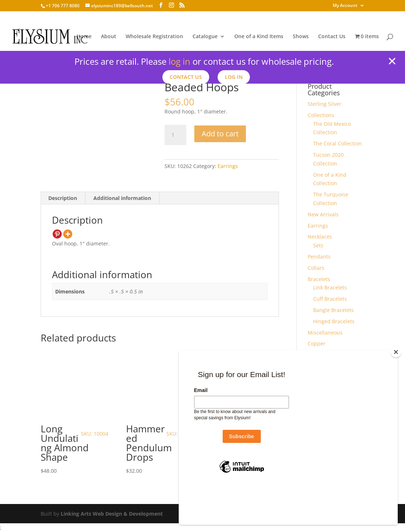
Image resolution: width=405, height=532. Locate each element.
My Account (345, 6)
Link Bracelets (330, 287)
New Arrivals (323, 214)
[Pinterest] (57, 234)
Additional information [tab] (122, 198)
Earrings (228, 166)
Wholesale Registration (154, 37)
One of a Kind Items (259, 37)
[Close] (396, 389)
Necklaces (320, 237)
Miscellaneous (325, 333)
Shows (301, 37)
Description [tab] (63, 198)
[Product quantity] (175, 135)
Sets (318, 245)
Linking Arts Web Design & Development (112, 514)
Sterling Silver (325, 104)
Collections (321, 115)
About (109, 37)
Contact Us (332, 37)
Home (84, 37)
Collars (316, 268)
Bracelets (319, 279)
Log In (234, 77)
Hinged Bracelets (334, 321)
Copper (317, 343)
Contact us (186, 77)
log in (179, 61)
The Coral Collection (337, 143)
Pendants (319, 257)
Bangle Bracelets (333, 310)
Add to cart (220, 134)
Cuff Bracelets (330, 299)
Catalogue (205, 37)
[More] (68, 234)
